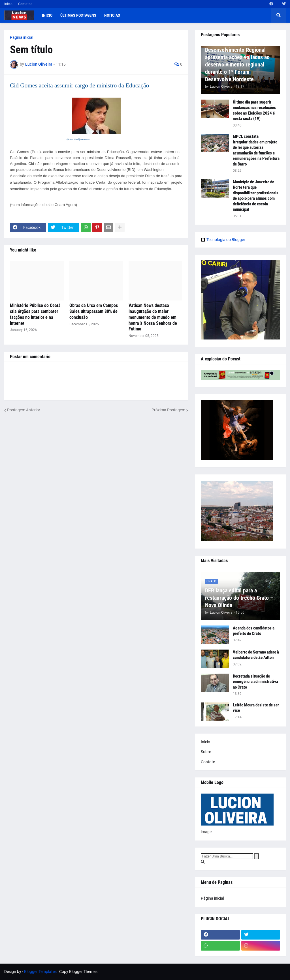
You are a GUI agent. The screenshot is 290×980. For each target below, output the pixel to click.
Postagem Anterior (24, 410)
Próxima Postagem (168, 410)
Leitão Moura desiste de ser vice (256, 708)
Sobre (206, 752)
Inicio (8, 4)
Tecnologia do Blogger (223, 240)
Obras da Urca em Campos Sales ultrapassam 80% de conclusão (94, 311)
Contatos (25, 4)
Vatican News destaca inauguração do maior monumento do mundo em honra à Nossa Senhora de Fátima (153, 317)
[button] (278, 15)
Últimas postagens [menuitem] (78, 15)
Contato (208, 762)
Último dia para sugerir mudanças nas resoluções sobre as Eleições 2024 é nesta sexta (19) (254, 110)
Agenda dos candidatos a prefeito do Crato (254, 631)
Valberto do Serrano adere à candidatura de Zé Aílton (256, 655)
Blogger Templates (40, 972)
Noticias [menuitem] (112, 15)
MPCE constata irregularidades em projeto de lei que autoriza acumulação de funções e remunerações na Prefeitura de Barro (256, 150)
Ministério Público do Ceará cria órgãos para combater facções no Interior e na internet (35, 314)
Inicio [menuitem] (47, 15)
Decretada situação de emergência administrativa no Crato (255, 682)
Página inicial (22, 37)
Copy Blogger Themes (78, 972)
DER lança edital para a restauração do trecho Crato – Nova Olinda (239, 598)
